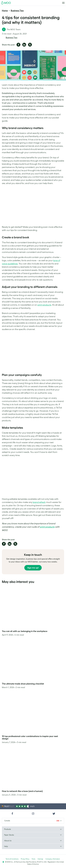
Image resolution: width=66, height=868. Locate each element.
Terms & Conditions (12, 859)
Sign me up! (33, 568)
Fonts (33, 859)
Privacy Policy (25, 859)
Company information (53, 859)
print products (47, 527)
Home (5, 11)
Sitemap (40, 859)
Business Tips (17, 11)
